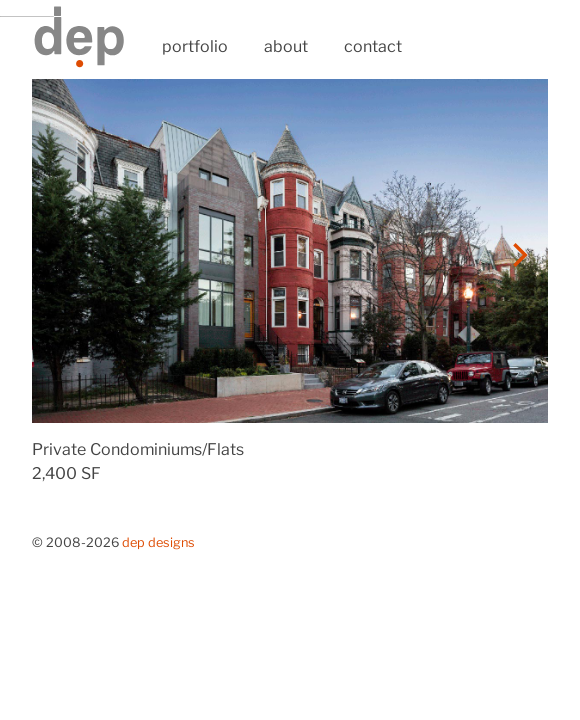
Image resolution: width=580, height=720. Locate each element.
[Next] (518, 255)
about (286, 46)
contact (373, 46)
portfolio (195, 46)
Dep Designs (158, 542)
